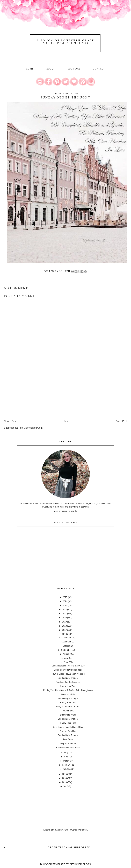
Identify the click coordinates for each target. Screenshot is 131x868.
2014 (64, 778)
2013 (64, 782)
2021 (64, 614)
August (66, 654)
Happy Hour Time (68, 686)
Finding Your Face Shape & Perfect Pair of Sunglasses (68, 690)
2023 (65, 605)
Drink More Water (68, 715)
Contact (99, 69)
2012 (66, 786)
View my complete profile (65, 511)
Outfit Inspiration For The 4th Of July (68, 666)
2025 (65, 597)
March (66, 761)
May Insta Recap (68, 743)
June (66, 662)
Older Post (121, 421)
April (66, 757)
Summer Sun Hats (68, 731)
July (66, 658)
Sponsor (74, 69)
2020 (64, 618)
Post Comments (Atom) (31, 428)
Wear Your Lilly (68, 694)
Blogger (84, 830)
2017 (64, 630)
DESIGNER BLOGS (80, 864)
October (66, 646)
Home (30, 69)
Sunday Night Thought (68, 678)
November (66, 642)
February (66, 765)
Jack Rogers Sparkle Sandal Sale (68, 727)
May (66, 753)
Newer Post (10, 421)
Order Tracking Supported (69, 847)
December (66, 638)
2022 (64, 610)
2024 (65, 601)
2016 (64, 634)
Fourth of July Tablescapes (68, 682)
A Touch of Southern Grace (65, 41)
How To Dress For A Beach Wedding (68, 674)
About (51, 69)
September (66, 650)
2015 (64, 774)
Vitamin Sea (68, 711)
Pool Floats (68, 739)
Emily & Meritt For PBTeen (68, 707)
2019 (64, 622)
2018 (64, 626)
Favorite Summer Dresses (68, 748)
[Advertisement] (30, 396)
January (66, 769)
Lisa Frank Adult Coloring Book (68, 670)
